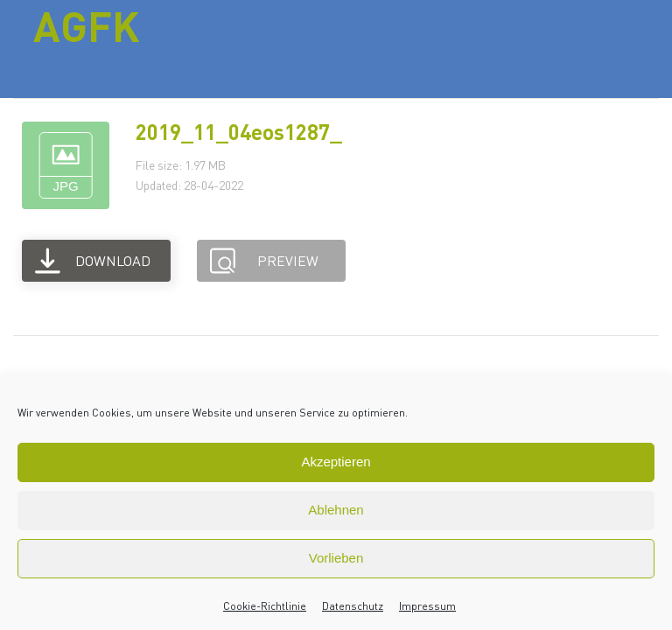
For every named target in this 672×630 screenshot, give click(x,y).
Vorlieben (336, 558)
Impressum (427, 606)
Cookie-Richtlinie (265, 606)
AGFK (87, 25)
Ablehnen (336, 510)
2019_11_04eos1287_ (239, 132)
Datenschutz (353, 606)
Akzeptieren (336, 462)
